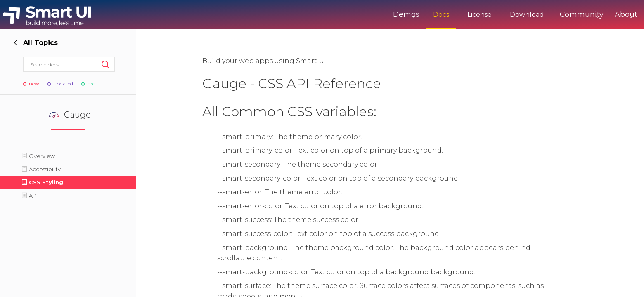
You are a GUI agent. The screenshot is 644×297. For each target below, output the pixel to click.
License (450, 15)
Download (498, 15)
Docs (412, 15)
